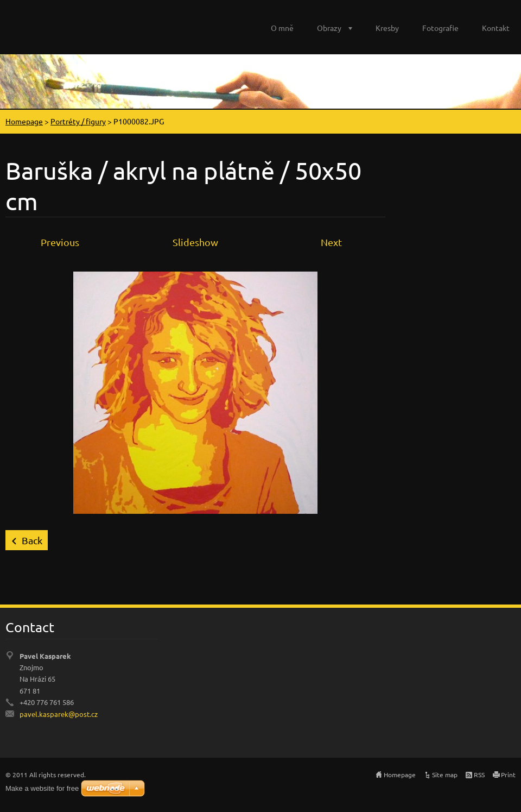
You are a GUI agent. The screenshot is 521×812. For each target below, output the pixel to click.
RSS (479, 775)
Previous (60, 242)
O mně (282, 28)
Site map (445, 775)
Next (331, 242)
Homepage (24, 121)
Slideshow (195, 242)
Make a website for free (42, 788)
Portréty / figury (78, 121)
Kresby (387, 28)
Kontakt (496, 28)
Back (32, 540)
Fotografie (440, 28)
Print (508, 775)
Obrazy (329, 28)
